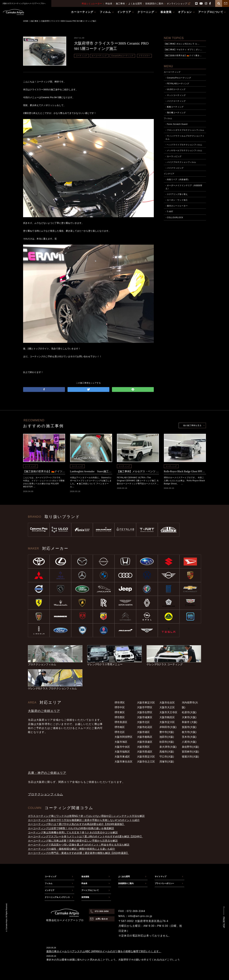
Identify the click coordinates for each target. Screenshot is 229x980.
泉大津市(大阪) (168, 747)
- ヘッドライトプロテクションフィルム (184, 145)
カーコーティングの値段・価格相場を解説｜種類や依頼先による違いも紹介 (72, 849)
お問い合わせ (102, 919)
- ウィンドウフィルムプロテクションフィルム (185, 137)
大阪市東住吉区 (123, 762)
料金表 (109, 4)
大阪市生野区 (145, 712)
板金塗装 (85, 877)
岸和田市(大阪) (168, 727)
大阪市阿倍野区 (123, 737)
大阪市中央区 (122, 747)
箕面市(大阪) (189, 727)
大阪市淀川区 (167, 722)
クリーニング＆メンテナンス (57, 897)
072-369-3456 (102, 911)
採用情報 (85, 897)
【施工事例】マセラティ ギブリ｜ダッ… (183, 50)
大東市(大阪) (189, 717)
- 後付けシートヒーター (177, 206)
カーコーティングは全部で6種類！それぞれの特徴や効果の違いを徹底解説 (71, 828)
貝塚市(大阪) (167, 762)
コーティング (81, 56)
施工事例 (120, 4)
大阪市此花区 (145, 727)
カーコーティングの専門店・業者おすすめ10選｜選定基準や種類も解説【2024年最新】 (78, 853)
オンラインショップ (178, 4)
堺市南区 (120, 727)
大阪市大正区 (167, 707)
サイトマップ (161, 877)
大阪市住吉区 (167, 703)
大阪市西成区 (145, 752)
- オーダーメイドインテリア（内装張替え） (184, 187)
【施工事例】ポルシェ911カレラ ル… (182, 44)
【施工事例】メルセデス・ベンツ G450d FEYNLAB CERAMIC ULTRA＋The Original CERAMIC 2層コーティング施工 (138, 471)
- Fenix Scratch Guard (177, 124)
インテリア (169, 174)
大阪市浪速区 (145, 742)
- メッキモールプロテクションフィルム (184, 150)
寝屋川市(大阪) (190, 757)
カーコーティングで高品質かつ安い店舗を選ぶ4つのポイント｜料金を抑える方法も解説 (79, 845)
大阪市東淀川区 (146, 703)
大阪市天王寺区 (168, 712)
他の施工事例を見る (192, 425)
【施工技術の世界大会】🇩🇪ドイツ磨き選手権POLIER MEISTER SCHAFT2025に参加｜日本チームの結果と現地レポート (44, 471)
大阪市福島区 (122, 752)
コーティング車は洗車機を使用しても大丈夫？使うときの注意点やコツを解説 (73, 832)
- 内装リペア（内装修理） (178, 180)
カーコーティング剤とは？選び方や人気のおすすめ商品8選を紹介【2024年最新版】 (76, 824)
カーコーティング (99, 56)
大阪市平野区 (145, 707)
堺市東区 (120, 712)
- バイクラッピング (175, 168)
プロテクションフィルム (45, 794)
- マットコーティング (176, 95)
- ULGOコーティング (176, 89)
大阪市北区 (143, 722)
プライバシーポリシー (164, 883)
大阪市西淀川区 (146, 757)
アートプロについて (90, 890)
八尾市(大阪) (189, 742)
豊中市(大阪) (167, 732)
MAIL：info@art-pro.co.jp (135, 916)
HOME (26, 21)
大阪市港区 (143, 732)
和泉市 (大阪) (189, 722)
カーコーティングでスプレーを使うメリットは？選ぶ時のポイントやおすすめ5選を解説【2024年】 (85, 837)
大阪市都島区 (145, 737)
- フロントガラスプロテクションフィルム (185, 130)
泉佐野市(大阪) (190, 747)
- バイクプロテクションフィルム (181, 162)
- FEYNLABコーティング (177, 84)
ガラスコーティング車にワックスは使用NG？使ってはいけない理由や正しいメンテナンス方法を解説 (86, 816)
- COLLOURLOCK (174, 218)
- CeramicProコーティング (178, 78)
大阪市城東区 (145, 717)
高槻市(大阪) (167, 752)
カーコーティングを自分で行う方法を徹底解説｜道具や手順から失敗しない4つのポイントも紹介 (84, 820)
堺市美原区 (121, 722)
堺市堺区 (120, 703)
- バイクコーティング (176, 101)
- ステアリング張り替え (177, 194)
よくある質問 (135, 4)
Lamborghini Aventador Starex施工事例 (91, 471)
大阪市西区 (143, 747)
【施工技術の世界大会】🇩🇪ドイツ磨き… (183, 56)
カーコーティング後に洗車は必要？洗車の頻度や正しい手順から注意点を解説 (73, 841)
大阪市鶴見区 (167, 717)
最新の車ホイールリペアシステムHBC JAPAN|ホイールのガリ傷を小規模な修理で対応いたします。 (104, 951)
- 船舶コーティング (175, 107)
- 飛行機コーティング (176, 113)
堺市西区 (120, 717)
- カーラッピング (174, 156)
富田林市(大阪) (190, 752)
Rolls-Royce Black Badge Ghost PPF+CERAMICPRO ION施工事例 (185, 471)
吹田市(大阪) (167, 742)
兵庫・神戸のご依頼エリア (47, 773)
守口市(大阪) (167, 757)
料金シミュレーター (92, 4)
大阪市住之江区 (146, 762)
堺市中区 (120, 707)
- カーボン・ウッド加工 (177, 200)
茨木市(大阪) (189, 737)
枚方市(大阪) (189, 732)
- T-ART (169, 212)
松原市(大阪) (189, 712)
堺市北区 (120, 732)
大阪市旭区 (121, 742)
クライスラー (144, 56)
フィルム (168, 118)
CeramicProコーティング (122, 56)
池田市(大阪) (167, 737)
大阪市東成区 (122, 757)
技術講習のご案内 (154, 4)
